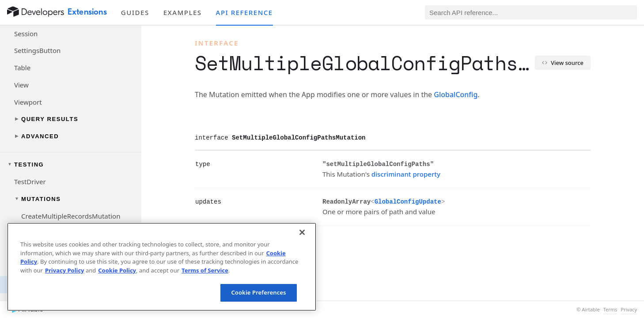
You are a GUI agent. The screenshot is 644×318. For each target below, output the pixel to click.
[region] (162, 267)
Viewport (28, 102)
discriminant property (406, 174)
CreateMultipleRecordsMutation (71, 216)
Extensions (87, 12)
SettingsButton (37, 50)
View (21, 85)
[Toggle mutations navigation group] (71, 199)
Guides (135, 12)
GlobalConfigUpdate (408, 202)
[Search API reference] (531, 12)
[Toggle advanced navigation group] (71, 136)
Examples (183, 12)
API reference (244, 12)
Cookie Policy (117, 270)
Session (26, 34)
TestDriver (30, 182)
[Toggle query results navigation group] (71, 119)
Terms (610, 310)
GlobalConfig (456, 95)
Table (22, 68)
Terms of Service (205, 270)
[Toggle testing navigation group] (71, 165)
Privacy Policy (65, 270)
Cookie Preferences (258, 292)
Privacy (629, 310)
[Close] (302, 232)
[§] (188, 164)
